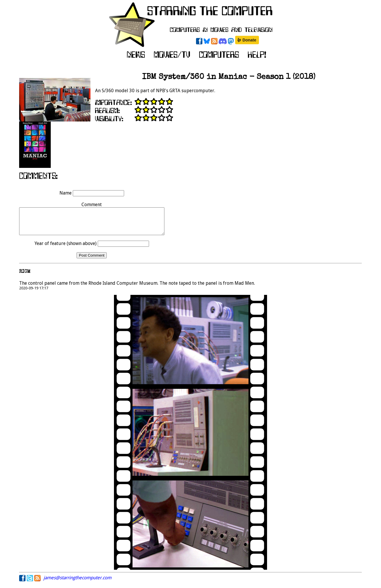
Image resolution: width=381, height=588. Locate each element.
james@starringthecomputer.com (77, 583)
